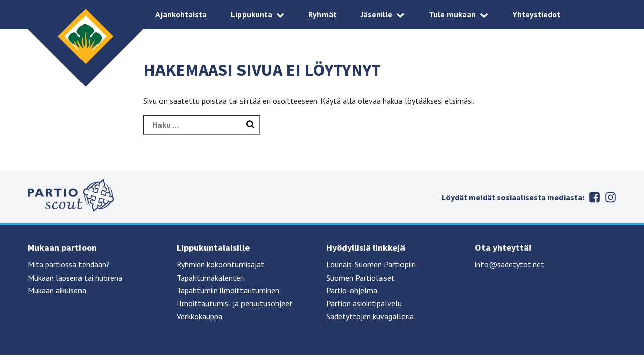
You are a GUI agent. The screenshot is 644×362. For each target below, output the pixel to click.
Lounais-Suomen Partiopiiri (371, 264)
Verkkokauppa (199, 316)
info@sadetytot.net (510, 264)
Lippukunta (252, 14)
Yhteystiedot (536, 14)
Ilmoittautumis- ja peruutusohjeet (235, 303)
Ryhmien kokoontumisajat (220, 264)
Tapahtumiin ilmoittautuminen (228, 290)
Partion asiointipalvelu (364, 303)
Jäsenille (377, 14)
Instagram (610, 197)
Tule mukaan (452, 14)
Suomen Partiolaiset (360, 278)
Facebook (594, 197)
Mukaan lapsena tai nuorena (75, 278)
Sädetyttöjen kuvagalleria (370, 316)
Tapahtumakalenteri (211, 278)
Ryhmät (323, 14)
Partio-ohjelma (352, 290)
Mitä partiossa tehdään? (69, 264)
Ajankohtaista (181, 14)
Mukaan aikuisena (57, 290)
